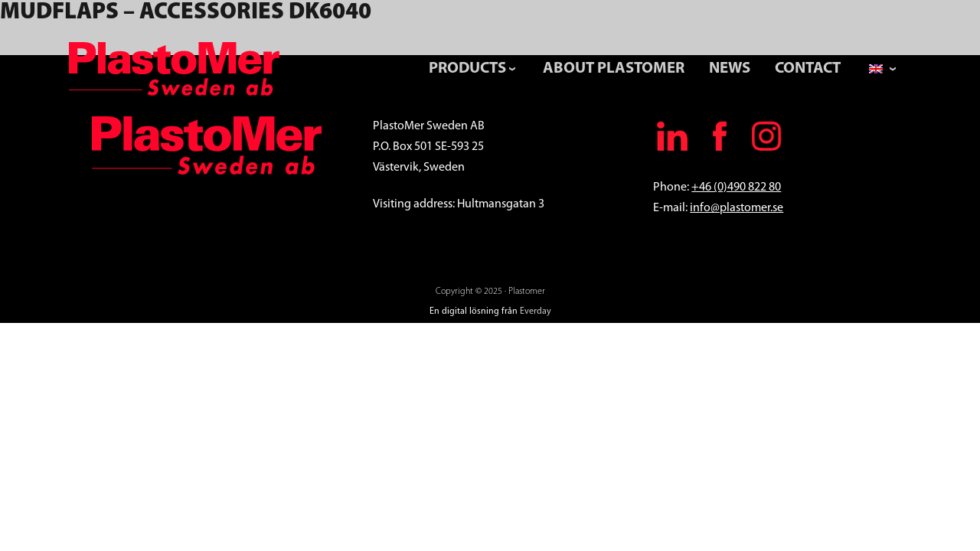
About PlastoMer (614, 68)
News (730, 68)
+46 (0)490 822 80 (736, 187)
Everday (536, 311)
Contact (808, 68)
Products (467, 68)
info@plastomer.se (737, 208)
